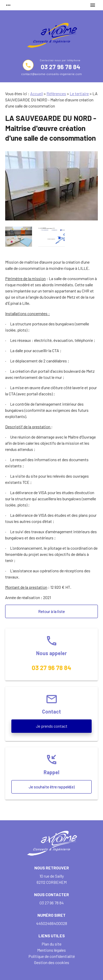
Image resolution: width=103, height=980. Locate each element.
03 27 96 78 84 (61, 67)
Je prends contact (52, 726)
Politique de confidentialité (52, 956)
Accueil (37, 93)
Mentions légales (51, 950)
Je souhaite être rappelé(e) (52, 787)
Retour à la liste (51, 611)
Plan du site (51, 944)
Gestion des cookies (52, 962)
